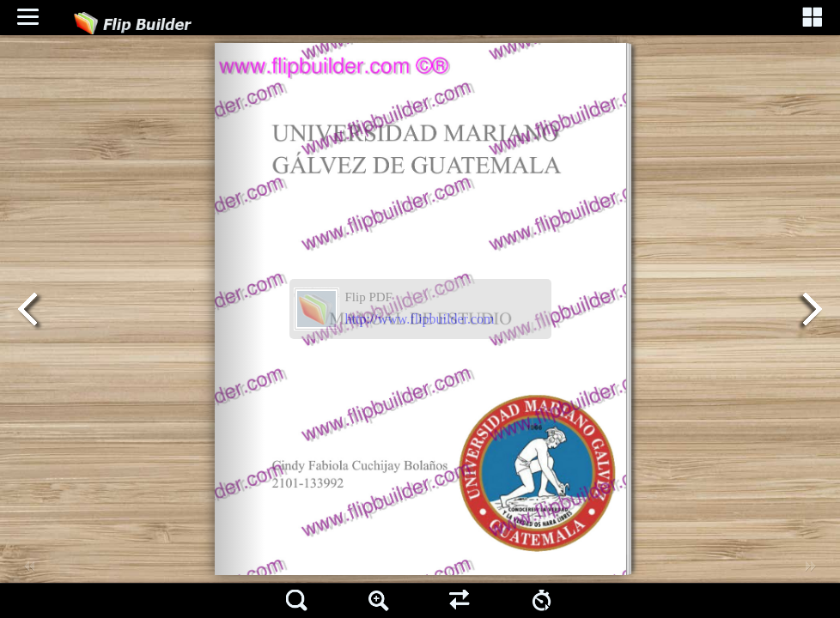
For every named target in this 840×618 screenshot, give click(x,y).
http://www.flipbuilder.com (420, 319)
